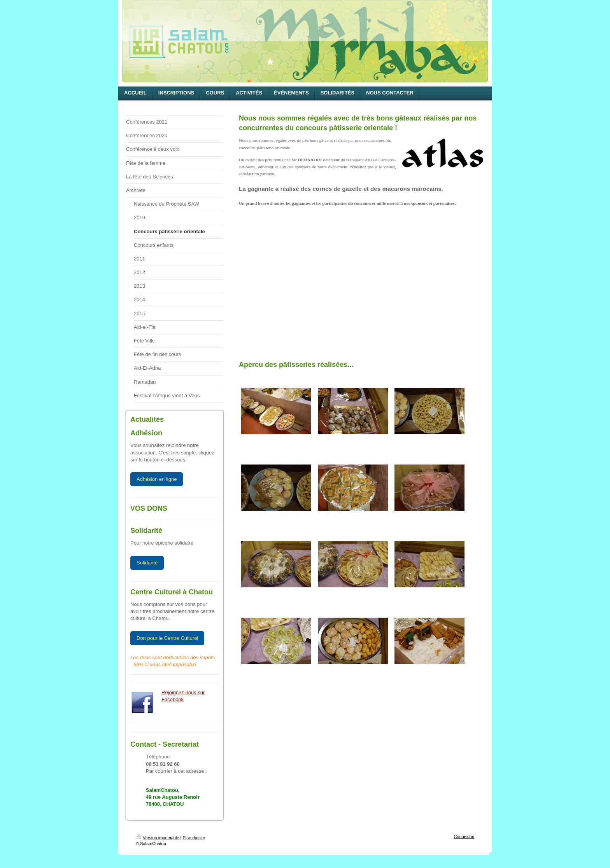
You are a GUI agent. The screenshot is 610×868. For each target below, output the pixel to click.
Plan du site (194, 838)
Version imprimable (158, 838)
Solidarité (147, 563)
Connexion (464, 837)
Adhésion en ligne (157, 479)
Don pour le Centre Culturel (167, 638)
